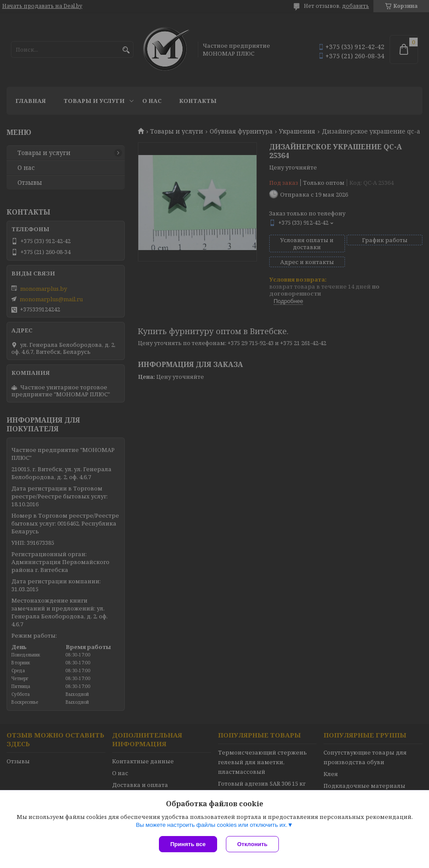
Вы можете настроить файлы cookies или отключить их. (211, 825)
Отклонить (252, 844)
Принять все (188, 844)
